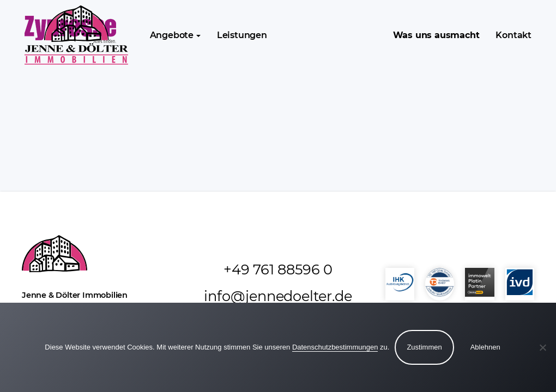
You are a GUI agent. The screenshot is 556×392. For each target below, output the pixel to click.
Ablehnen (485, 347)
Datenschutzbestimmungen (335, 347)
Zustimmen (424, 347)
